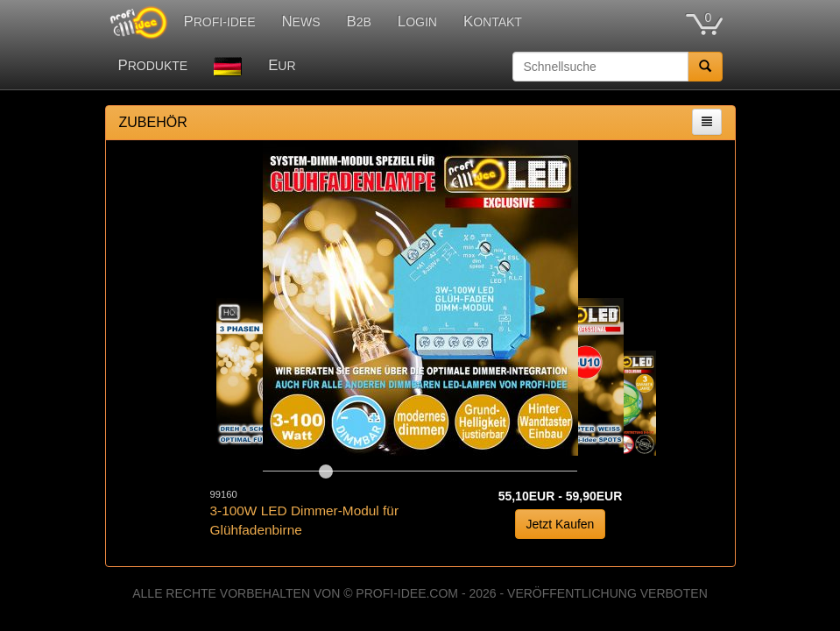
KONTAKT (493, 21)
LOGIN (417, 21)
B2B (359, 21)
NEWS (300, 21)
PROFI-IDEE (220, 21)
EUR (282, 65)
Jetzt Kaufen (561, 524)
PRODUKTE (153, 65)
